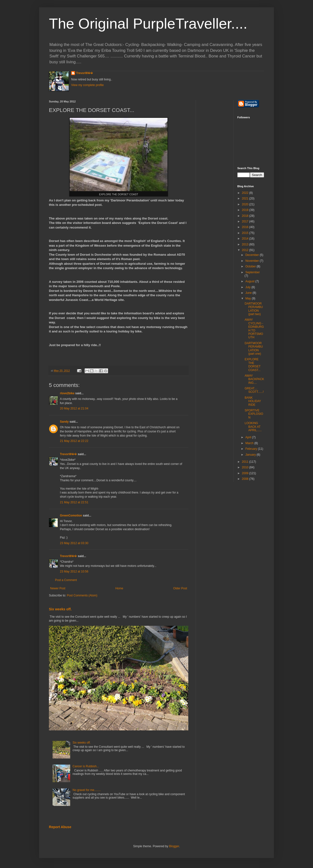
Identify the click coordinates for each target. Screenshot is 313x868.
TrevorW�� (85, 73)
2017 (246, 221)
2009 (246, 473)
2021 (246, 198)
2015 (246, 233)
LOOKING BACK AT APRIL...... (253, 427)
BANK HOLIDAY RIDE (253, 401)
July (248, 287)
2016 (246, 227)
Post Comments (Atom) (82, 595)
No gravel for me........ (87, 790)
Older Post (180, 588)
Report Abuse (60, 827)
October (251, 266)
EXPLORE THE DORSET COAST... (252, 365)
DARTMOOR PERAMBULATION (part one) (254, 348)
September (252, 272)
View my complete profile (87, 85)
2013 (246, 244)
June (249, 293)
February (252, 449)
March (250, 443)
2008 (246, 479)
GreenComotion (71, 516)
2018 (246, 216)
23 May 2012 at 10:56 (74, 571)
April (249, 437)
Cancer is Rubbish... (86, 766)
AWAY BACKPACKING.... (254, 379)
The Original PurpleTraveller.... (148, 24)
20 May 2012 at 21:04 (74, 408)
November (252, 261)
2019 (246, 210)
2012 (246, 250)
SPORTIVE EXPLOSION (254, 414)
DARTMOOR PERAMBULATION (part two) (254, 309)
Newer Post (58, 588)
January (251, 455)
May (248, 298)
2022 (246, 193)
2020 (246, 204)
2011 (246, 462)
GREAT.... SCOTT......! (254, 390)
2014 (246, 239)
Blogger (174, 846)
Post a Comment (66, 580)
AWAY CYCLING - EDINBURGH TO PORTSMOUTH (254, 329)
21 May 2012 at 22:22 (74, 441)
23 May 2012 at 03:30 (74, 543)
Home (119, 588)
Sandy (64, 422)
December (252, 255)
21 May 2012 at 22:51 (74, 502)
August (250, 281)
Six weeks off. (60, 609)
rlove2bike (67, 393)
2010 (246, 467)
